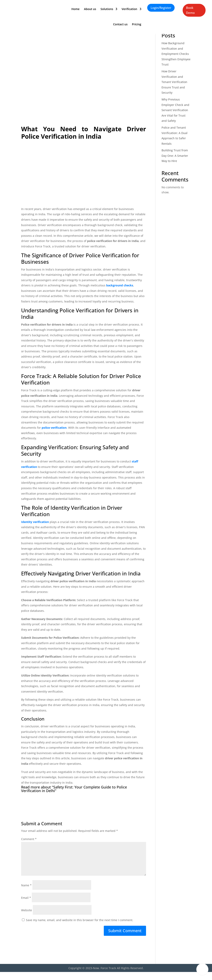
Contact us (120, 23)
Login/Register (161, 8)
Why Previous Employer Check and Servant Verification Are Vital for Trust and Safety (175, 110)
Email (26, 898)
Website (27, 910)
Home (76, 8)
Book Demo (190, 10)
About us (90, 8)
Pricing (137, 23)
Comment (29, 839)
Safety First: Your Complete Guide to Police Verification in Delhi (74, 789)
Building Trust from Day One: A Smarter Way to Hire (175, 156)
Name (26, 885)
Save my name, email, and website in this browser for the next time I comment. (80, 920)
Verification (129, 8)
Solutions (107, 8)
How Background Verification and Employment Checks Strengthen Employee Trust (176, 54)
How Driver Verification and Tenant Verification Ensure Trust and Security (174, 82)
